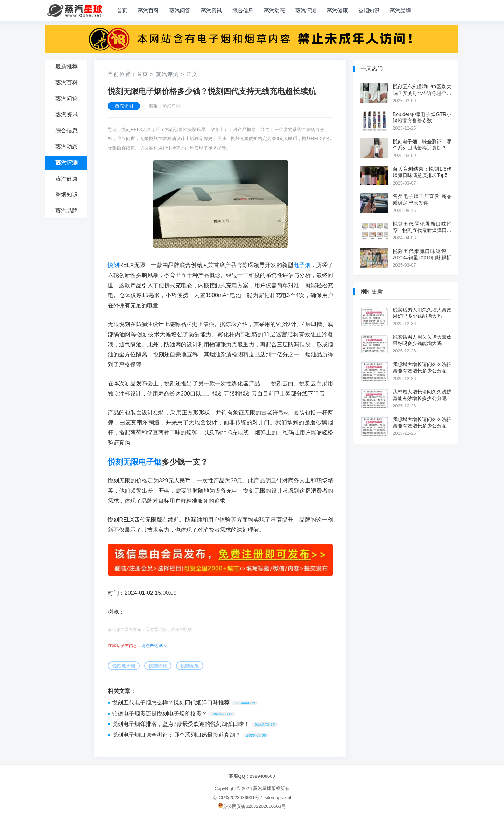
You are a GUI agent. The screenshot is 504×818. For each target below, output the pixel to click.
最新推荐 (66, 66)
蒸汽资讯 (211, 10)
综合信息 (243, 10)
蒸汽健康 (337, 10)
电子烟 (302, 265)
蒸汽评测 (306, 10)
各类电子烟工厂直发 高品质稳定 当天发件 (422, 199)
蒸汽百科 (148, 10)
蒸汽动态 (274, 10)
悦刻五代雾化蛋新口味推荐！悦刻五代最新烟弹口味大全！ (422, 227)
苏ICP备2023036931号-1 (238, 798)
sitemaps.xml (278, 798)
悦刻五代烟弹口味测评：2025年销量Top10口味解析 (422, 254)
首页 (122, 10)
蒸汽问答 (180, 10)
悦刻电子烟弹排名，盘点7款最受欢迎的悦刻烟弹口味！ (181, 724)
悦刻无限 (190, 666)
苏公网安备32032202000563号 (252, 806)
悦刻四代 (158, 666)
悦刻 (114, 265)
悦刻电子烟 (124, 666)
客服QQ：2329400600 (252, 776)
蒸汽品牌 (400, 10)
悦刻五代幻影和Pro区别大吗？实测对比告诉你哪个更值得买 (422, 90)
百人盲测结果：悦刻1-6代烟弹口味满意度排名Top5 (422, 172)
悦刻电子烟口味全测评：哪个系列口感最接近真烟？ (176, 735)
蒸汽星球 (262, 788)
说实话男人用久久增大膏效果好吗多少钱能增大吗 (422, 313)
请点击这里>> (154, 646)
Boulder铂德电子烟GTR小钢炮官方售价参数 (422, 117)
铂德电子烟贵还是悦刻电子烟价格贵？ (160, 713)
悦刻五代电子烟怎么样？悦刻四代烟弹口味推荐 (171, 703)
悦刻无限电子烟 (135, 462)
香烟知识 (369, 10)
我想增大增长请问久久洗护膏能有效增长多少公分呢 (422, 367)
